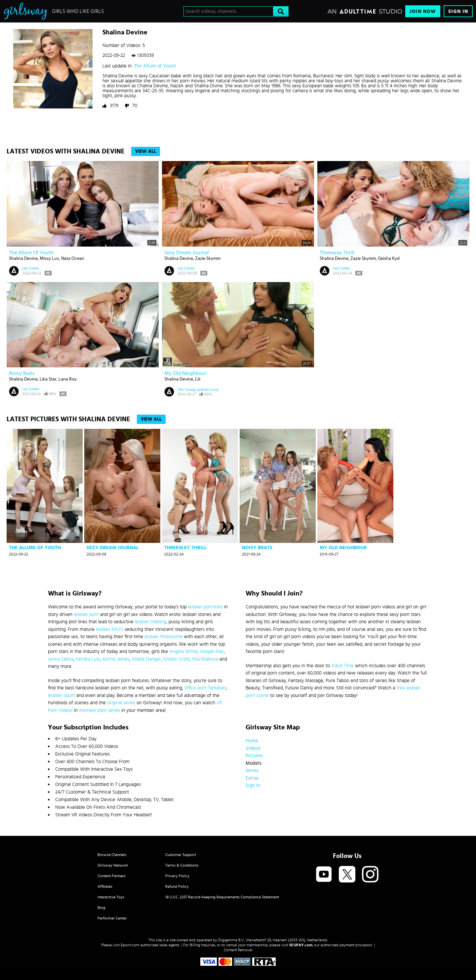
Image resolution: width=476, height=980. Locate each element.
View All (146, 151)
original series (121, 703)
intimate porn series (99, 710)
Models (254, 763)
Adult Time (342, 666)
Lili (198, 379)
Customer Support (181, 855)
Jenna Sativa (61, 659)
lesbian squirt (61, 695)
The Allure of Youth (155, 66)
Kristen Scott (177, 659)
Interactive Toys (111, 897)
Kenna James (116, 659)
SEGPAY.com (301, 945)
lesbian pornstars (205, 607)
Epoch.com (130, 945)
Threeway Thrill (337, 253)
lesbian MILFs (110, 629)
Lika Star (48, 379)
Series (252, 771)
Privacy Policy (177, 876)
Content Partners (112, 876)
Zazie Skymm (208, 259)
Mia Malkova (205, 659)
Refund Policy (177, 886)
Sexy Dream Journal (187, 253)
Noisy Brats (22, 373)
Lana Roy (68, 379)
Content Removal (238, 950)
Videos (253, 748)
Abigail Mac (212, 652)
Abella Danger (146, 659)
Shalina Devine (23, 259)
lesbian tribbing (151, 622)
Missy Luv (49, 259)
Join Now (423, 11)
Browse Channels (112, 855)
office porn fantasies (205, 688)
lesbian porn (86, 614)
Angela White (183, 652)
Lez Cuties (31, 268)
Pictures (254, 756)
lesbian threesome (163, 637)
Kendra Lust (88, 659)
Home (252, 741)
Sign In (458, 11)
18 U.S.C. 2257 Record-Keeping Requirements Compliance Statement (222, 897)
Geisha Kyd (389, 259)
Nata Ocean (73, 259)
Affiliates (105, 886)
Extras (252, 778)
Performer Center (112, 918)
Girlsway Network (113, 865)
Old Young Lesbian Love (198, 389)
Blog (101, 908)
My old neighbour (185, 373)
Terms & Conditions (182, 865)
